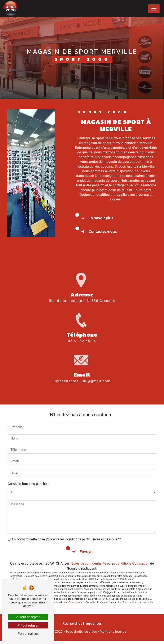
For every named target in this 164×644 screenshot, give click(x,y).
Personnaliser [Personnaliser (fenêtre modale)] (28, 634)
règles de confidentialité (88, 563)
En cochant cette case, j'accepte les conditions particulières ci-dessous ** (67, 539)
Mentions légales (113, 631)
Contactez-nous (98, 232)
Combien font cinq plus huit (28, 484)
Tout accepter (28, 617)
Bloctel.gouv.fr (77, 602)
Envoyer (87, 552)
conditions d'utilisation (133, 563)
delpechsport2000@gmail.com (82, 376)
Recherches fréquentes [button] (82, 623)
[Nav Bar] (154, 9)
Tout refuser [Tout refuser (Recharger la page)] (28, 625)
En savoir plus (96, 218)
